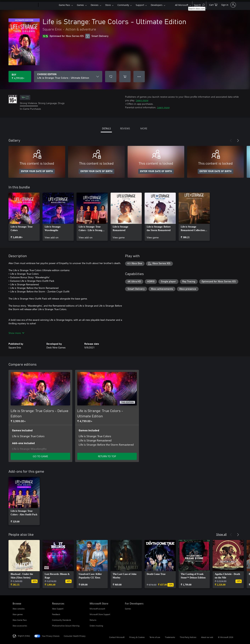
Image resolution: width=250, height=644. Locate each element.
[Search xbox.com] (199, 5)
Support (140, 5)
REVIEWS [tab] (125, 128)
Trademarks (170, 637)
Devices (95, 5)
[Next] (238, 141)
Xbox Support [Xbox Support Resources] (58, 609)
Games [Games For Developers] (128, 609)
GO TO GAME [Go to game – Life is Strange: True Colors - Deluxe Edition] (40, 456)
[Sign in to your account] (228, 5)
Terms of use (155, 637)
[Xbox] (48, 5)
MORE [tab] (144, 128)
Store (108, 5)
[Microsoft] (25, 5)
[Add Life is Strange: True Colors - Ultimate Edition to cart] (125, 77)
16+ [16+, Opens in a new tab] (25, 97)
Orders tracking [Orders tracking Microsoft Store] (96, 626)
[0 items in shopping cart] (213, 5)
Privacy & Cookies (137, 637)
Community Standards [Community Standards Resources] (62, 620)
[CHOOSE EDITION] (68, 77)
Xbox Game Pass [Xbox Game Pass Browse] (20, 620)
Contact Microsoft (117, 637)
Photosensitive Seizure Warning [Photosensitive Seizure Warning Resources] (66, 626)
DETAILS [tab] (106, 128)
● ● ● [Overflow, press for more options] (139, 76)
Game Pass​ (64, 5)
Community (123, 5)
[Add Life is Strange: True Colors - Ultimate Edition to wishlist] (111, 77)
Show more (16, 333)
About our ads (207, 637)
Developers (157, 5)
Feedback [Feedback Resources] (56, 614)
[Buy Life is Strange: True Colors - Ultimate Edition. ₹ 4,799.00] (20, 77)
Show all (221, 534)
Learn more (142, 100)
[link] (24, 217)
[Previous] (231, 141)
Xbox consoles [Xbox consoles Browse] (19, 609)
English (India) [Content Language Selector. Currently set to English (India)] (24, 636)
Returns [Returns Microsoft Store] (93, 620)
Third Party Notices (188, 637)
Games (80, 5)
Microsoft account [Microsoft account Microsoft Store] (97, 609)
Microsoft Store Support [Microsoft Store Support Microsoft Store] (100, 614)
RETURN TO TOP (107, 456)
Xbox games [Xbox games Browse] (18, 614)
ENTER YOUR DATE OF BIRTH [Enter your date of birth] (37, 171)
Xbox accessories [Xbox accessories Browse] (20, 626)
